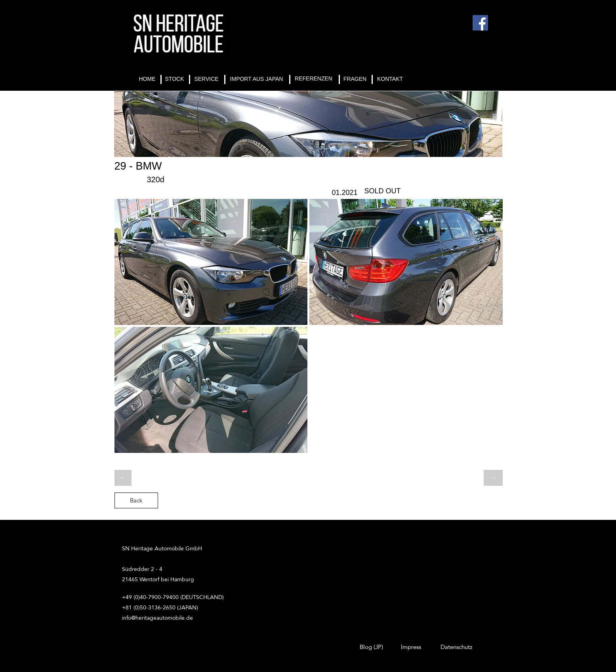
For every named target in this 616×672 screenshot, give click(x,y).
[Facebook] (480, 23)
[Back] (136, 500)
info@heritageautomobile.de (157, 618)
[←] (123, 478)
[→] (493, 478)
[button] (211, 262)
